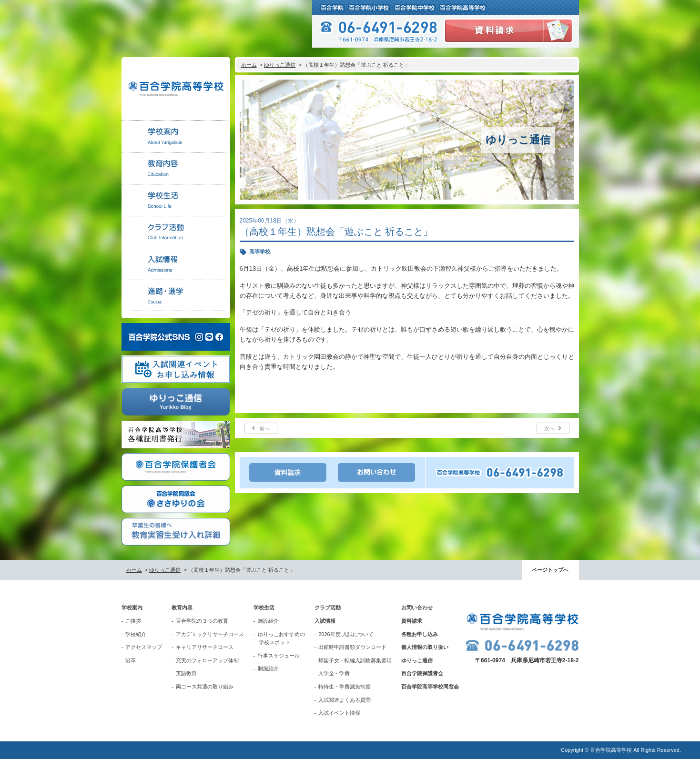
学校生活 (264, 607)
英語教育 (186, 673)
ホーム (249, 65)
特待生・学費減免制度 (345, 687)
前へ (264, 428)
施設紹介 (268, 621)
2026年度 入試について (346, 634)
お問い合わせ (417, 607)
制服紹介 (268, 668)
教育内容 (182, 607)
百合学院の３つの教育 (202, 621)
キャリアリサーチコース (205, 647)
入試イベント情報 (339, 713)
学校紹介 (136, 634)
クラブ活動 (328, 607)
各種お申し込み (420, 634)
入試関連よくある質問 (345, 700)
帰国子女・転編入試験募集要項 (355, 660)
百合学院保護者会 (422, 673)
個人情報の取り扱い (425, 647)
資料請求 (412, 621)
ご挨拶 (133, 621)
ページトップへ (550, 570)
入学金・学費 (334, 673)
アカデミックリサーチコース (210, 634)
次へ (549, 428)
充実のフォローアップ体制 (207, 660)
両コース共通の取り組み (205, 687)
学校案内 (132, 607)
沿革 (131, 660)
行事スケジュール (279, 656)
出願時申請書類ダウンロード (352, 647)
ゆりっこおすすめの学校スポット (281, 638)
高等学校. (260, 252)
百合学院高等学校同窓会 (430, 687)
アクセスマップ (144, 647)
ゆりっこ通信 (280, 65)
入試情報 (325, 621)
